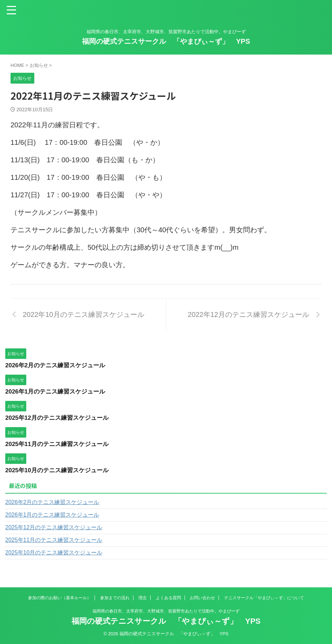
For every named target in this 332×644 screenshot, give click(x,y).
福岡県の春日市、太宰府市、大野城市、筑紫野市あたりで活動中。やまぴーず (166, 611)
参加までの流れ (115, 598)
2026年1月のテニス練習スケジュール (58, 391)
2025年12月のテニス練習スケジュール (60, 418)
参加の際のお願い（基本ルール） (60, 598)
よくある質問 (168, 598)
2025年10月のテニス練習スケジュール (60, 470)
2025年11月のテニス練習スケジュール (60, 444)
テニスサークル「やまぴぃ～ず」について (264, 598)
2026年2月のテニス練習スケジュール (58, 365)
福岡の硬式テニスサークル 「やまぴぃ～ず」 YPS (166, 41)
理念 (143, 598)
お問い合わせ (202, 598)
